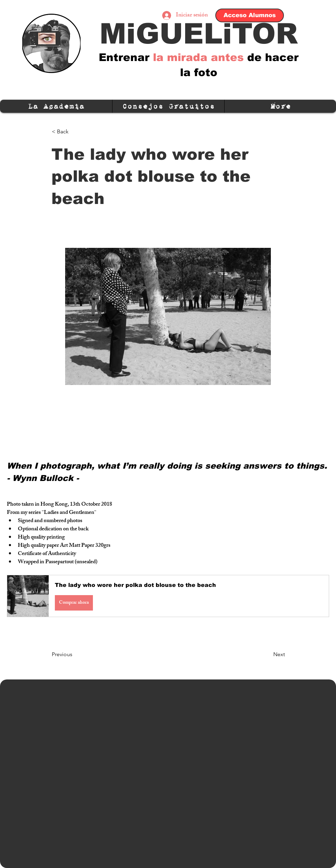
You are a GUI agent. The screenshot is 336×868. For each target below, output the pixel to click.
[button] (168, 596)
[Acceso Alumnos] (250, 15)
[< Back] (74, 132)
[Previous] (74, 654)
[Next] (268, 654)
